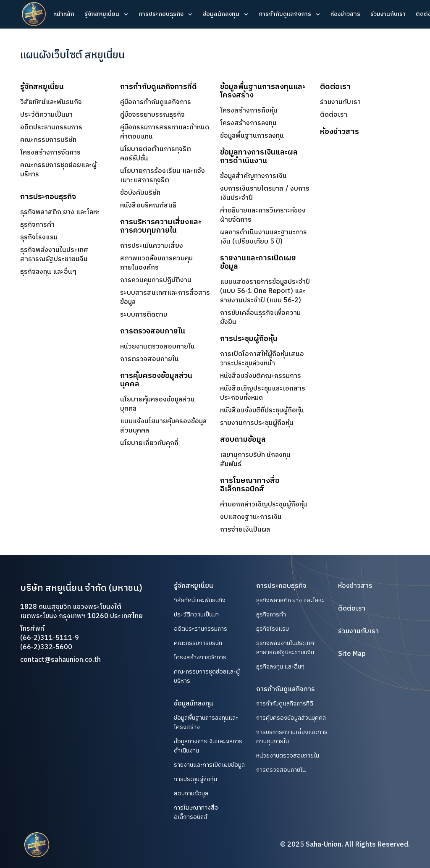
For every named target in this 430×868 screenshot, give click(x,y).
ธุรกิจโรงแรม (39, 237)
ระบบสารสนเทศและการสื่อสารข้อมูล (165, 298)
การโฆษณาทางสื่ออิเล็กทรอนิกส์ (196, 813)
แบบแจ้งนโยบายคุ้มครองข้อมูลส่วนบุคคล (163, 426)
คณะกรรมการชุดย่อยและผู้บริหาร (58, 170)
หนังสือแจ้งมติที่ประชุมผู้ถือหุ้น (262, 411)
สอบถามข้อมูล (191, 794)
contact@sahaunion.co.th (60, 660)
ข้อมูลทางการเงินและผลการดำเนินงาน (208, 746)
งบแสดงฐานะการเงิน (251, 517)
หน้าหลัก (64, 14)
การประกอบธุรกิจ (161, 14)
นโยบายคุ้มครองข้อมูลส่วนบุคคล (157, 404)
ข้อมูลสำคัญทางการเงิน (253, 176)
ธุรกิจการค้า (37, 225)
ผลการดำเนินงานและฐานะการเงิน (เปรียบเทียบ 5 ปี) (264, 237)
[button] (106, 14)
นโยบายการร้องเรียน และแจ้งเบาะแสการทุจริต (163, 176)
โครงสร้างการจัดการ (50, 153)
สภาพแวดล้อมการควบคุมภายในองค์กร (156, 263)
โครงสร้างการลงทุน (248, 123)
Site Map (352, 654)
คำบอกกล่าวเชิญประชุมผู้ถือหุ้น (264, 505)
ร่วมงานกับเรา (388, 14)
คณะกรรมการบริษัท (48, 140)
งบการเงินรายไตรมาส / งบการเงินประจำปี (265, 194)
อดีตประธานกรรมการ (51, 128)
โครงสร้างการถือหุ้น (249, 111)
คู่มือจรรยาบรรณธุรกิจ (152, 115)
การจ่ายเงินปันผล (245, 530)
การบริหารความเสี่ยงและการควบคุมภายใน (292, 737)
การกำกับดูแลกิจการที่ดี (285, 704)
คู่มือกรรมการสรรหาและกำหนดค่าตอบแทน (165, 132)
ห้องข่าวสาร (345, 14)
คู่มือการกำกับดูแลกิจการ (156, 102)
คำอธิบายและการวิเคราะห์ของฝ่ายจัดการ (263, 215)
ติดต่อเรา (334, 115)
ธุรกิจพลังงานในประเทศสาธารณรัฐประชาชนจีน (54, 255)
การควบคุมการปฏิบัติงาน (156, 280)
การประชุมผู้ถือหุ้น (195, 779)
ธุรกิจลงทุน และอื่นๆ (48, 272)
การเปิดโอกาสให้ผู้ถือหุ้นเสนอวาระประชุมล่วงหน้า (262, 359)
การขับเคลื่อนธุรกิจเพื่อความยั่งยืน (260, 318)
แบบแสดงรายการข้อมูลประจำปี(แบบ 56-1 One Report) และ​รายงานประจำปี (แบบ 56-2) (265, 291)
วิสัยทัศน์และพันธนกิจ (51, 102)
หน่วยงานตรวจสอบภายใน (157, 347)
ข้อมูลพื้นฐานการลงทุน (252, 136)
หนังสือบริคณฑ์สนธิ (148, 206)
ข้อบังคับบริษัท (140, 193)
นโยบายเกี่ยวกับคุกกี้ (149, 443)
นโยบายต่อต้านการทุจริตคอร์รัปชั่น (156, 154)
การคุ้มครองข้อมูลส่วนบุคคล (291, 718)
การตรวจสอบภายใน (149, 359)
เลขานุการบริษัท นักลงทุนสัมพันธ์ (255, 460)
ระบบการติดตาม (144, 315)
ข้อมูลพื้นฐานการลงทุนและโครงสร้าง (206, 723)
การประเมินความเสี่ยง (152, 246)
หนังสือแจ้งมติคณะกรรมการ (261, 376)
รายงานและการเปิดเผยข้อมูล (209, 765)
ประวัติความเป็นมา (46, 115)
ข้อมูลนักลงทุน (221, 14)
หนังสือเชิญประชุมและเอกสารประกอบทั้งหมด (263, 393)
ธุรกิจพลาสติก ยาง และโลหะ (60, 212)
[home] (34, 14)
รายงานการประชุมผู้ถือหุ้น (257, 423)
